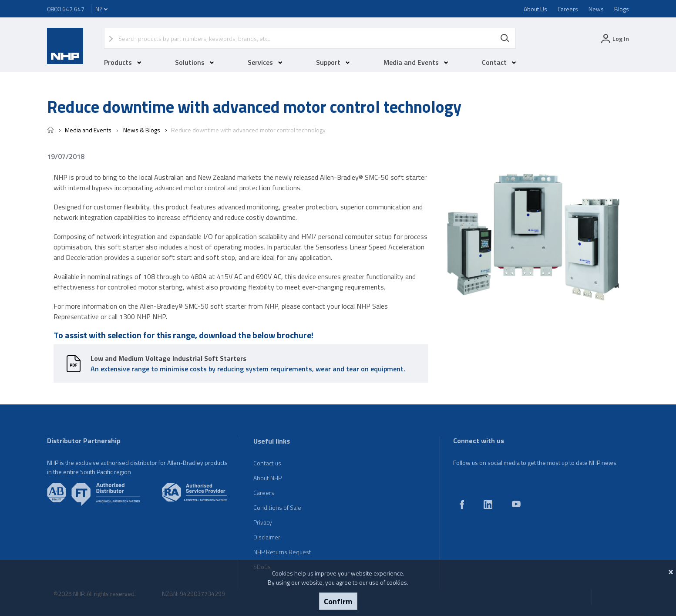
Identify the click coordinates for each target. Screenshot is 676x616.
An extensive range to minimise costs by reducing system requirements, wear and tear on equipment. (248, 364)
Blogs (622, 9)
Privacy (263, 522)
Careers (568, 9)
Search (505, 38)
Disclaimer (267, 537)
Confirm (338, 601)
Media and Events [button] (416, 62)
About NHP (267, 478)
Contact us (267, 463)
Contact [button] (499, 62)
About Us (535, 9)
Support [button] (333, 62)
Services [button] (265, 62)
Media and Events (88, 130)
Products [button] (123, 62)
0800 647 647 (66, 9)
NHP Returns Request (282, 552)
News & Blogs (141, 130)
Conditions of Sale (277, 507)
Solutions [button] (195, 62)
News (596, 9)
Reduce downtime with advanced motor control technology (247, 130)
